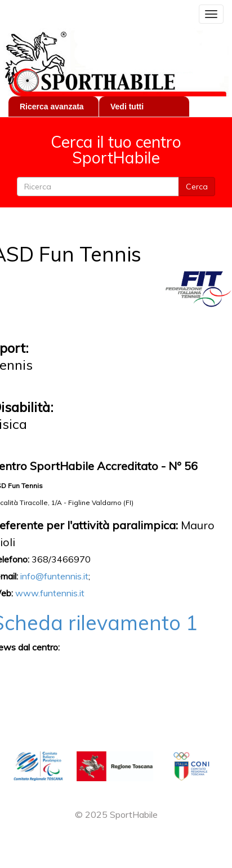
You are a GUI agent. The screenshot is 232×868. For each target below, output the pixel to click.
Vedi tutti (127, 107)
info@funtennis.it (54, 576)
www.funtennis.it (50, 593)
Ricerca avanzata (52, 107)
